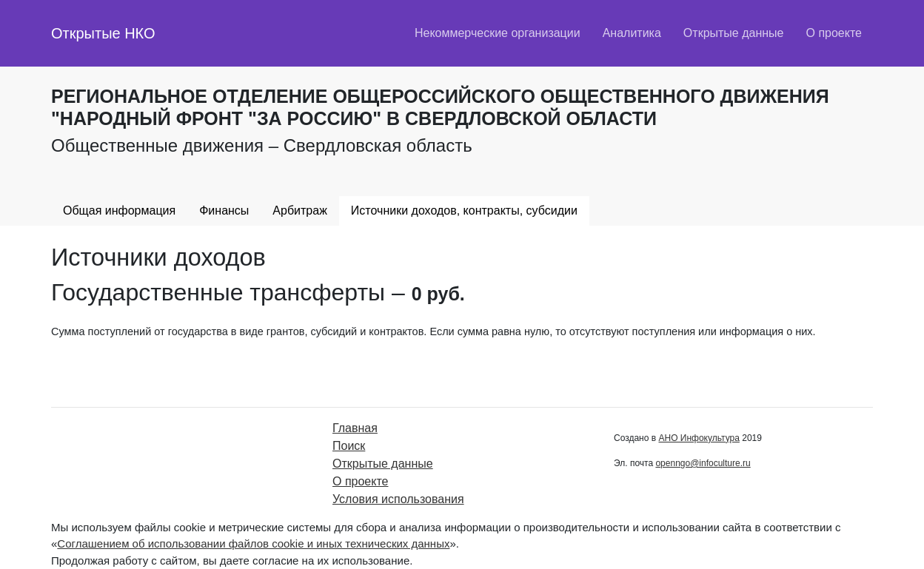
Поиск (349, 446)
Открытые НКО (103, 33)
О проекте (834, 33)
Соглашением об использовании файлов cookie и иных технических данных (253, 543)
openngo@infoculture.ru (703, 463)
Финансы (224, 211)
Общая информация (119, 211)
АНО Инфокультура (699, 438)
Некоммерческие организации (498, 33)
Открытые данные (734, 33)
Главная (355, 428)
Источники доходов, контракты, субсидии (464, 211)
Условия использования (398, 499)
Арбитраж (300, 211)
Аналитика (632, 33)
